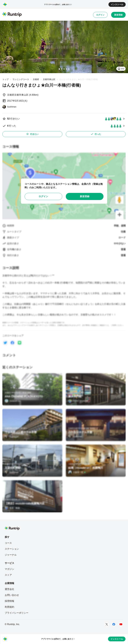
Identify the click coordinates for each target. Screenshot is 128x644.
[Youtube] (121, 624)
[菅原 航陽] (12, 508)
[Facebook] (114, 624)
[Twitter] (107, 624)
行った (96, 134)
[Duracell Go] (13, 401)
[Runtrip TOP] (12, 15)
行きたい (32, 134)
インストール (117, 4)
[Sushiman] (9, 107)
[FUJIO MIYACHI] (78, 401)
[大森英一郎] (77, 472)
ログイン (100, 15)
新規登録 (118, 15)
